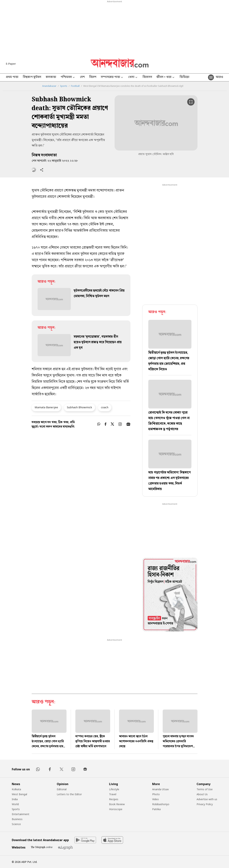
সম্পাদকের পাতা (112, 77)
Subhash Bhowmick (79, 407)
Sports (64, 86)
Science (16, 824)
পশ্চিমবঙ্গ (68, 77)
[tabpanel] (170, 595)
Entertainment (21, 814)
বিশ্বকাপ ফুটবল (32, 77)
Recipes (114, 799)
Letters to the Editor (69, 794)
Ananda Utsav (160, 789)
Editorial (62, 789)
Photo (156, 794)
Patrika (156, 809)
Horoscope (116, 809)
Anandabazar (49, 86)
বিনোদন (147, 77)
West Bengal (19, 794)
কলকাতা (51, 77)
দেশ (82, 77)
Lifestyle (114, 789)
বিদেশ (93, 77)
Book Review (117, 804)
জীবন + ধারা (166, 77)
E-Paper (11, 64)
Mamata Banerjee (46, 407)
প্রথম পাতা (12, 77)
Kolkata (16, 789)
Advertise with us (207, 799)
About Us (202, 794)
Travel (113, 794)
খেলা (133, 77)
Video (155, 799)
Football (75, 86)
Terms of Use (205, 789)
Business (17, 819)
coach (105, 407)
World (15, 804)
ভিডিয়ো (185, 77)
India (15, 799)
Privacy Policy (205, 804)
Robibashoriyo (161, 804)
